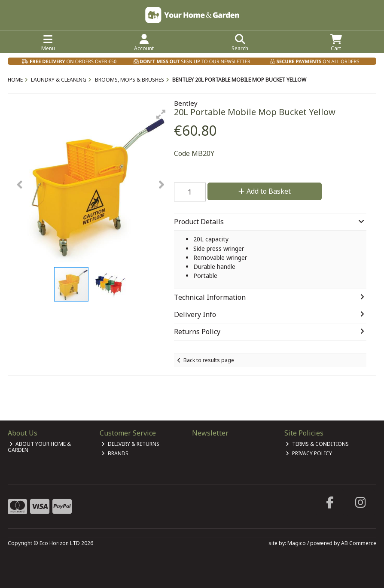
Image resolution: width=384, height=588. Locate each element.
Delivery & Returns (130, 444)
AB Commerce (359, 543)
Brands (115, 453)
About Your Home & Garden (40, 447)
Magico (297, 543)
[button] (161, 114)
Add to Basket (265, 191)
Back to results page (209, 360)
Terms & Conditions (317, 444)
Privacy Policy (309, 453)
